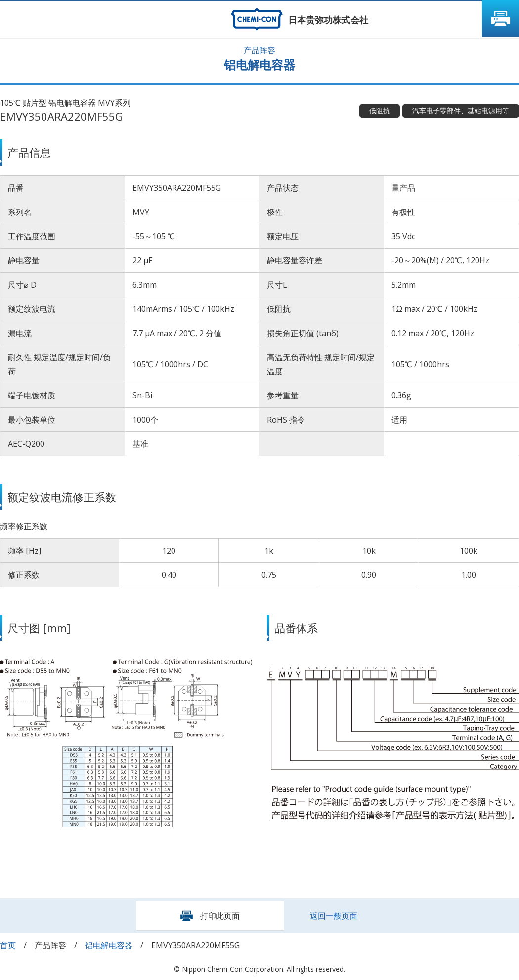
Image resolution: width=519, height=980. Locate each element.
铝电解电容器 (109, 945)
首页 (8, 945)
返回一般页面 (334, 916)
